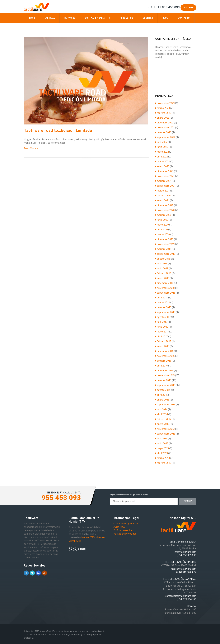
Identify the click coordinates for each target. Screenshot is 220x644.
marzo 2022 (163, 161)
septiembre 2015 (165, 385)
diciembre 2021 (164, 171)
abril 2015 (162, 395)
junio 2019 (162, 268)
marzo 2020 (163, 234)
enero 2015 (162, 400)
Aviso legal (119, 527)
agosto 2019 (163, 259)
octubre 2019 (163, 249)
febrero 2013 (163, 463)
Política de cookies (124, 530)
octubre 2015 (163, 380)
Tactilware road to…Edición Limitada (58, 131)
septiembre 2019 (165, 254)
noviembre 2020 (165, 210)
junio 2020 (162, 220)
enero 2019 (162, 278)
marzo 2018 (163, 302)
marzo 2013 (163, 458)
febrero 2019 (163, 273)
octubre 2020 (163, 215)
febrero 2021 (163, 195)
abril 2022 (162, 157)
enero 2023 (162, 118)
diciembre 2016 (164, 351)
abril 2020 (162, 229)
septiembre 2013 (165, 434)
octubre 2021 (163, 181)
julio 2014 (161, 409)
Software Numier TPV (97, 18)
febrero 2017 (163, 341)
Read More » (31, 148)
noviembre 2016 (165, 356)
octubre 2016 (163, 361)
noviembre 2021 (165, 176)
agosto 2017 (163, 317)
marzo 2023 (163, 108)
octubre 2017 (163, 307)
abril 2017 (162, 336)
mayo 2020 (162, 225)
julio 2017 (161, 322)
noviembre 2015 (165, 375)
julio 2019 (161, 264)
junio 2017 (162, 327)
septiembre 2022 (165, 137)
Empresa (50, 18)
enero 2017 (162, 346)
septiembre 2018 (165, 293)
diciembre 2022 (164, 123)
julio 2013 (161, 439)
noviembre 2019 (165, 244)
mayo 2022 (162, 152)
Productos (126, 18)
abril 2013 (162, 453)
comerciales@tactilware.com (181, 596)
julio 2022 (161, 142)
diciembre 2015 (164, 370)
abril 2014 (162, 414)
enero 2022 (162, 166)
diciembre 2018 (164, 283)
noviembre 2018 (165, 288)
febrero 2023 (163, 113)
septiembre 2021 (165, 186)
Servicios (70, 18)
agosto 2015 (163, 390)
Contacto (184, 18)
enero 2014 (162, 424)
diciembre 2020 (164, 205)
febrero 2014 (163, 419)
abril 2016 (162, 366)
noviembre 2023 (165, 103)
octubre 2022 (163, 132)
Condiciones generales (126, 524)
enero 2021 (162, 200)
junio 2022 (162, 147)
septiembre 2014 (165, 404)
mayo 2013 (162, 448)
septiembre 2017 (165, 312)
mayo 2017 (162, 332)
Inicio (32, 18)
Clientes (148, 18)
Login (188, 8)
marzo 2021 (163, 191)
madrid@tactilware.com (183, 569)
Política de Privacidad (125, 534)
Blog (165, 18)
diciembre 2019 (164, 239)
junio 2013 (162, 443)
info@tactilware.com (185, 552)
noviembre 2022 (165, 127)
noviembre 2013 (165, 429)
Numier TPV (88, 537)
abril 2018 (162, 298)
